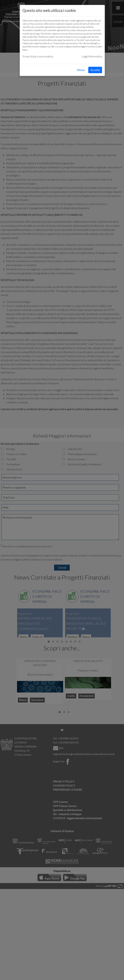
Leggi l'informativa (92, 56)
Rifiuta (81, 70)
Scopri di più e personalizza (38, 56)
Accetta (95, 70)
